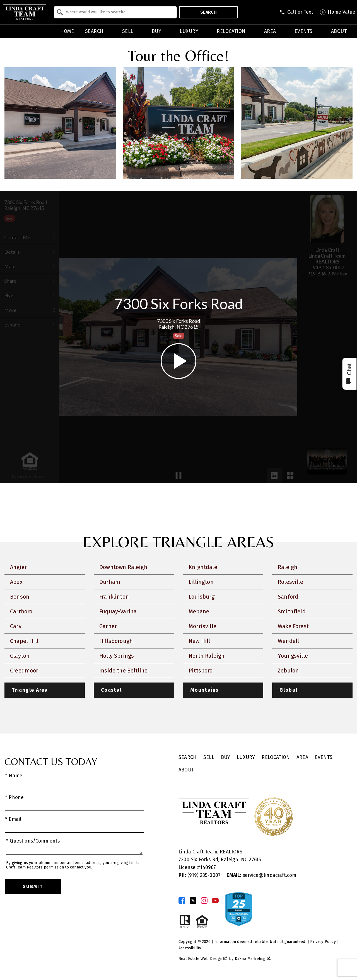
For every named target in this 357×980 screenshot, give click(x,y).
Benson (20, 597)
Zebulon (288, 671)
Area (302, 757)
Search (208, 12)
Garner (108, 626)
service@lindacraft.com (261, 875)
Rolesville (290, 582)
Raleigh (288, 567)
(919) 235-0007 (200, 875)
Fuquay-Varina (118, 611)
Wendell (288, 641)
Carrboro (21, 611)
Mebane (199, 611)
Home (67, 32)
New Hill (199, 641)
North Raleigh (207, 656)
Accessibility (190, 948)
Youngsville (293, 656)
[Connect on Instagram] (204, 901)
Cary (16, 626)
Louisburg (202, 597)
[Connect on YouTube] (215, 901)
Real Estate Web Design (203, 959)
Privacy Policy (323, 942)
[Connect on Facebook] (182, 901)
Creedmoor (24, 671)
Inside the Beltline (123, 671)
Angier (18, 567)
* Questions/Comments (33, 841)
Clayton (20, 656)
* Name (14, 776)
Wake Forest (293, 626)
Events (324, 757)
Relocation (276, 757)
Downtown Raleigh (123, 567)
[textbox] (119, 12)
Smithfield (292, 611)
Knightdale (203, 567)
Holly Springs (117, 656)
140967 (208, 868)
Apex (16, 582)
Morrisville (202, 626)
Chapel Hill (24, 641)
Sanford (288, 597)
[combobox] (115, 12)
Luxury (246, 757)
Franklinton (114, 597)
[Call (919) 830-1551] (296, 12)
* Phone (14, 798)
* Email (13, 819)
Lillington (201, 582)
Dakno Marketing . (253, 959)
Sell (209, 757)
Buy (226, 757)
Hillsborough (116, 641)
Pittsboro (201, 671)
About (186, 770)
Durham (110, 582)
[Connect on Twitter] (193, 901)
